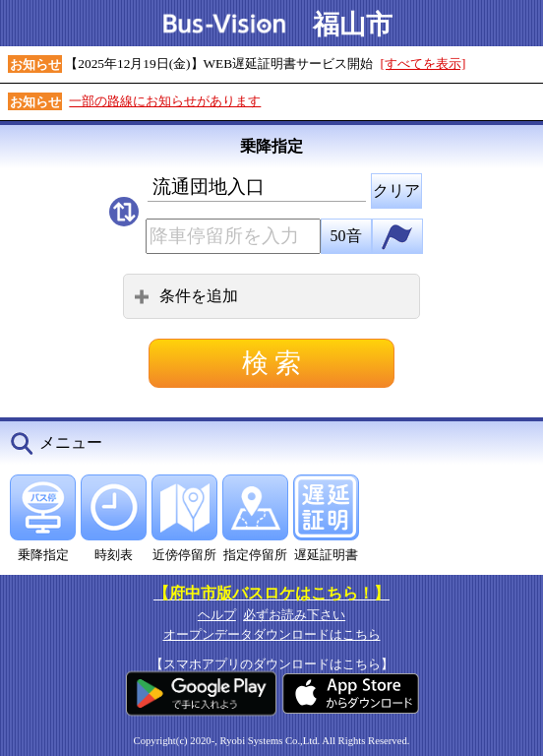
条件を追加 (186, 296)
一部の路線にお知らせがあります (165, 101)
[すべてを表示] (423, 63)
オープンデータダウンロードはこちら (272, 634)
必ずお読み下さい (294, 615)
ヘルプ (217, 615)
